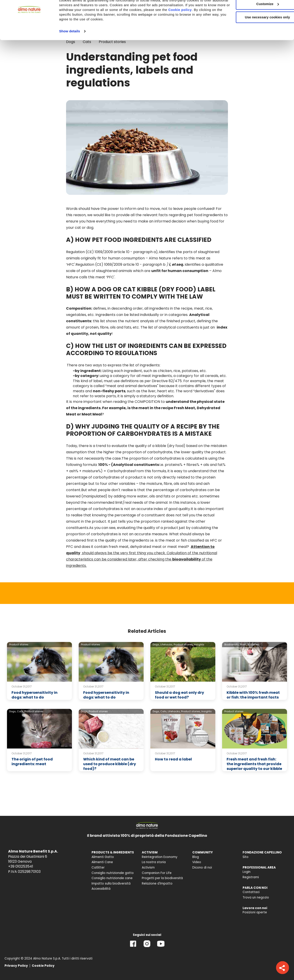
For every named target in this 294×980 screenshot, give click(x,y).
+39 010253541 (21, 866)
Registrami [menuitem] (251, 877)
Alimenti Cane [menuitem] (102, 862)
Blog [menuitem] (196, 857)
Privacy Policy (16, 966)
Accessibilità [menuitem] (101, 889)
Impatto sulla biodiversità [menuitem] (111, 884)
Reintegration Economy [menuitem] (160, 857)
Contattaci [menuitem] (251, 892)
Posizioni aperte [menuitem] (255, 912)
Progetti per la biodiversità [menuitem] (162, 878)
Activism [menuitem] (148, 868)
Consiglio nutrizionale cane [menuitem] (112, 878)
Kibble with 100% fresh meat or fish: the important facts (253, 695)
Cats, (20, 711)
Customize (257, 24)
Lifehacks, (167, 644)
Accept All (256, 11)
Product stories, (183, 644)
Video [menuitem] (197, 862)
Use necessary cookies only (256, 38)
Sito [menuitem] (246, 857)
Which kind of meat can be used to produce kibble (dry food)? (110, 764)
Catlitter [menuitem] (98, 868)
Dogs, (156, 644)
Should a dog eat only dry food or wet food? (179, 695)
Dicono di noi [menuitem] (202, 868)
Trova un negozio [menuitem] (256, 897)
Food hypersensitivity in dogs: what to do (34, 695)
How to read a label (173, 759)
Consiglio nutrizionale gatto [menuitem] (113, 873)
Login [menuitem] (247, 872)
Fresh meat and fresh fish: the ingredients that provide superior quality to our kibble (254, 764)
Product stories (19, 644)
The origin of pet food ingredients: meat (32, 762)
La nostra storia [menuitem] (154, 862)
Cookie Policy (43, 966)
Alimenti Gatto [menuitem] (103, 857)
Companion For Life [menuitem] (157, 873)
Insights (199, 644)
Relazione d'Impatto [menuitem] (157, 884)
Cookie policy (95, 35)
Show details (70, 52)
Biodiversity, (232, 644)
